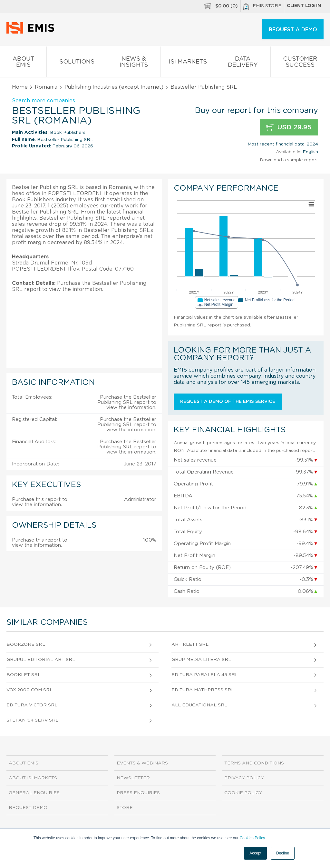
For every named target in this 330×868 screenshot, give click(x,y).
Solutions (77, 63)
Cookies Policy (252, 838)
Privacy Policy (244, 778)
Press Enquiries (138, 793)
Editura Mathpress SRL (203, 690)
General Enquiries (34, 793)
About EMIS (23, 63)
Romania (46, 87)
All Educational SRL (199, 705)
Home (20, 87)
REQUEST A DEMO (293, 30)
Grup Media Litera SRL (201, 660)
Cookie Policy (243, 793)
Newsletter (133, 778)
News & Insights (134, 63)
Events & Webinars (142, 763)
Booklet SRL (24, 675)
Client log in (304, 6)
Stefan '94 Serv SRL (32, 720)
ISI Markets (188, 63)
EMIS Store (262, 6)
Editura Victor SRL (32, 705)
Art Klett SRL (190, 644)
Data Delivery (243, 63)
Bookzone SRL (26, 644)
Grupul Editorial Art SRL (41, 660)
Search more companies (44, 101)
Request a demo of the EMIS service (228, 402)
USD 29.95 (289, 128)
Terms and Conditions (254, 763)
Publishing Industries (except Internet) (114, 87)
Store (125, 808)
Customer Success (300, 63)
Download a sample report (289, 160)
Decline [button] (283, 853)
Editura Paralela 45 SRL (205, 675)
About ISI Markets (33, 778)
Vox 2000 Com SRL (29, 690)
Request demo (28, 808)
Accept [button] (255, 853)
